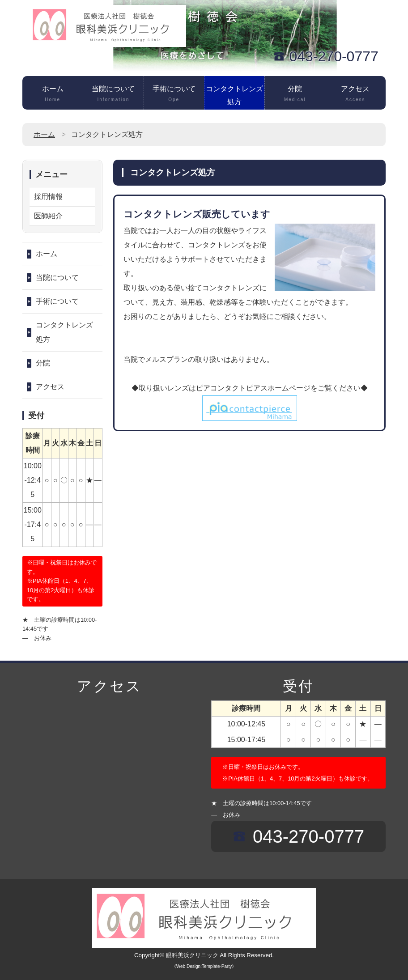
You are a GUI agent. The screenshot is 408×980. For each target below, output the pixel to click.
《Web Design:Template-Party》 (204, 966)
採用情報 (48, 197)
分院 (295, 94)
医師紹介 (48, 216)
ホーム (53, 94)
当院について (113, 94)
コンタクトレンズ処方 (234, 97)
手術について (174, 94)
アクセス (355, 94)
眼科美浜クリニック (192, 955)
